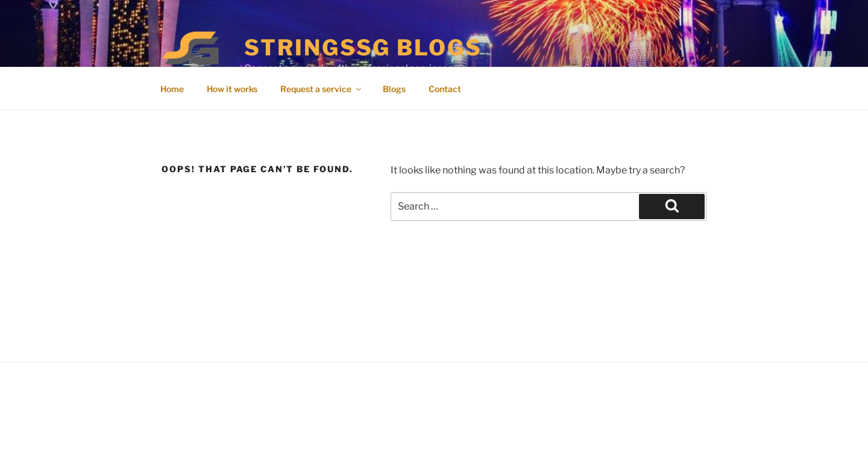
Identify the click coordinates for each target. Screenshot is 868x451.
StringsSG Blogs (363, 48)
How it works (232, 89)
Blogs (394, 89)
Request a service (322, 89)
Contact (445, 89)
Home (172, 89)
